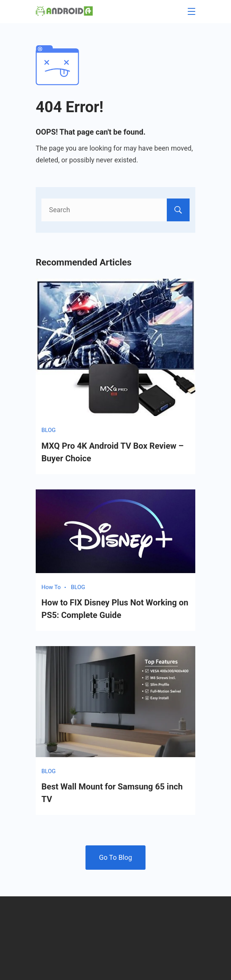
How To (51, 587)
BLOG (49, 430)
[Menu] (191, 11)
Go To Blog (115, 857)
